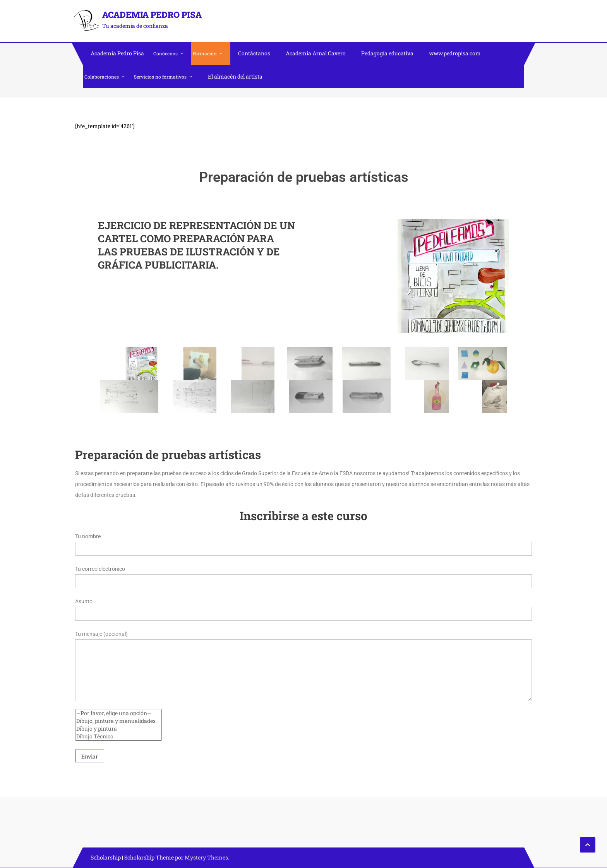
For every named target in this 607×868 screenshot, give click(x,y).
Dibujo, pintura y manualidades (118, 721)
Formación (205, 53)
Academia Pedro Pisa (152, 15)
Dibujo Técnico (118, 736)
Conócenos (165, 53)
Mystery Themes (206, 857)
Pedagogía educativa (387, 53)
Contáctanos (254, 53)
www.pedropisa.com (455, 53)
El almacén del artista (235, 76)
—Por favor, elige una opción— (118, 713)
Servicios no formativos (160, 77)
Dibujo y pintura (118, 729)
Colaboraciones (102, 77)
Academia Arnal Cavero (316, 53)
